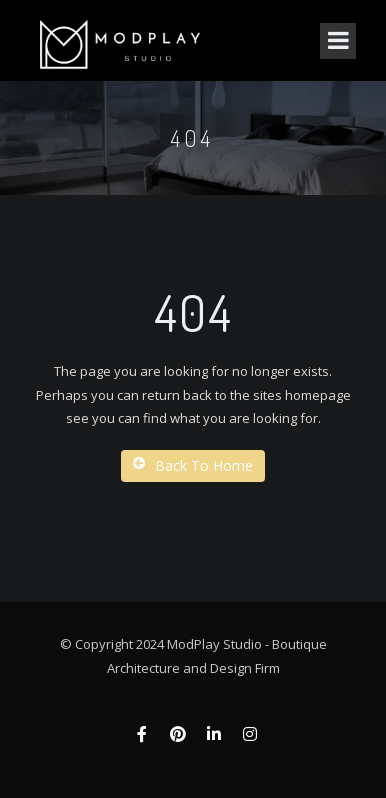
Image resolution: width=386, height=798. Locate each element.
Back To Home (193, 465)
